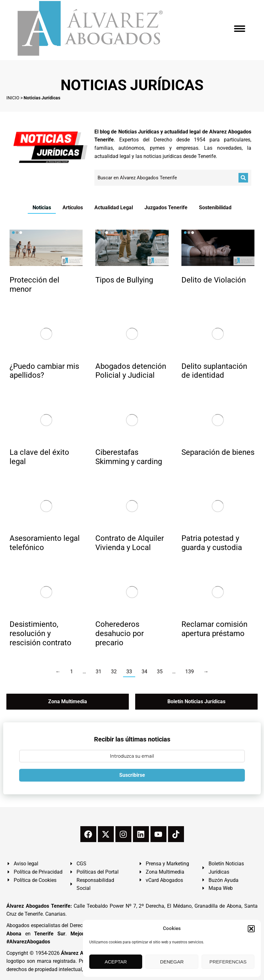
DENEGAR (172, 962)
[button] (251, 929)
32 (114, 672)
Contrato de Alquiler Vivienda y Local (130, 543)
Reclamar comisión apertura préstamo (214, 629)
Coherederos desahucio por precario (120, 633)
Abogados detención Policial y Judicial (131, 371)
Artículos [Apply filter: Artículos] (73, 207)
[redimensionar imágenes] (46, 248)
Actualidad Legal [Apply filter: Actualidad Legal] (114, 207)
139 (190, 672)
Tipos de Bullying (124, 280)
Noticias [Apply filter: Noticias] (42, 207)
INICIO (13, 98)
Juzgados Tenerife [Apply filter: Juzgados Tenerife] (166, 207)
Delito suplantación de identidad (214, 371)
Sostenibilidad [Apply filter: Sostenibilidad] (215, 207)
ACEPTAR (116, 962)
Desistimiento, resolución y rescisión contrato (40, 633)
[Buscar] (243, 178)
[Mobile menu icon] (240, 29)
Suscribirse (132, 775)
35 (160, 672)
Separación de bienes (218, 452)
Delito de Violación (214, 280)
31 (99, 672)
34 (144, 672)
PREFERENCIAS (228, 962)
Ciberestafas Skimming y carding (129, 457)
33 (129, 672)
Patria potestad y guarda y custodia (212, 543)
